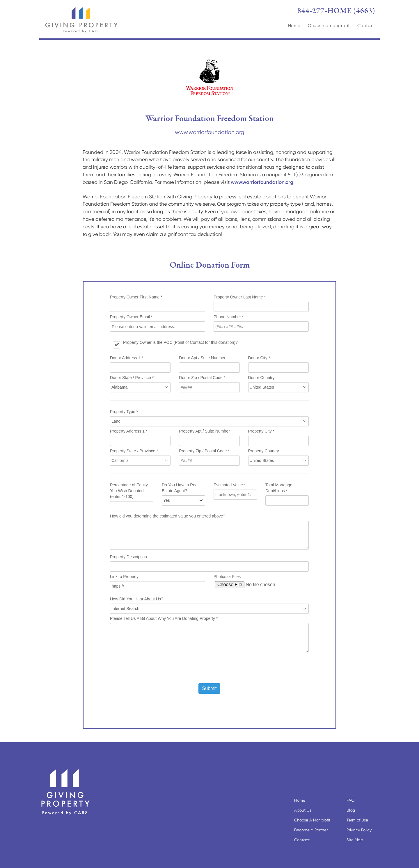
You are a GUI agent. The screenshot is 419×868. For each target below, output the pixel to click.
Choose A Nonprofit (312, 820)
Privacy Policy (359, 830)
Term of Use (357, 820)
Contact (366, 26)
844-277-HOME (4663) (336, 11)
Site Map (355, 840)
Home (294, 26)
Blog (351, 810)
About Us (303, 810)
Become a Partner (311, 830)
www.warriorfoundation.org (210, 132)
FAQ (350, 800)
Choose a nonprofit (329, 26)
